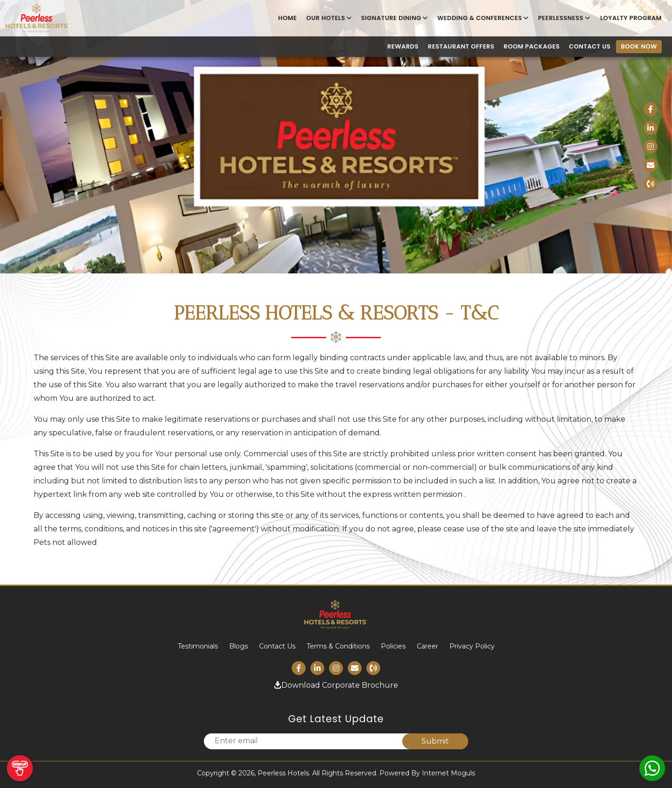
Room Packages (532, 47)
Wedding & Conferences (483, 18)
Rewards (403, 47)
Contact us (590, 47)
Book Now (639, 46)
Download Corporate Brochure (336, 685)
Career (427, 646)
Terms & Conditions (338, 646)
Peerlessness (564, 18)
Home (287, 18)
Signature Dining (395, 18)
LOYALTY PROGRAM (631, 18)
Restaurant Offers (461, 47)
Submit (435, 741)
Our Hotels (329, 18)
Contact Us (277, 646)
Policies (393, 646)
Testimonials (198, 646)
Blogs (238, 646)
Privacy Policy (472, 646)
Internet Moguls (448, 773)
